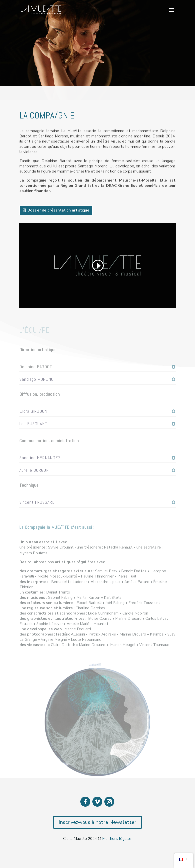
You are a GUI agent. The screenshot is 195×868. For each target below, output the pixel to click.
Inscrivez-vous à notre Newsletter (97, 822)
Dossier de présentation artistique (58, 213)
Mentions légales (117, 839)
